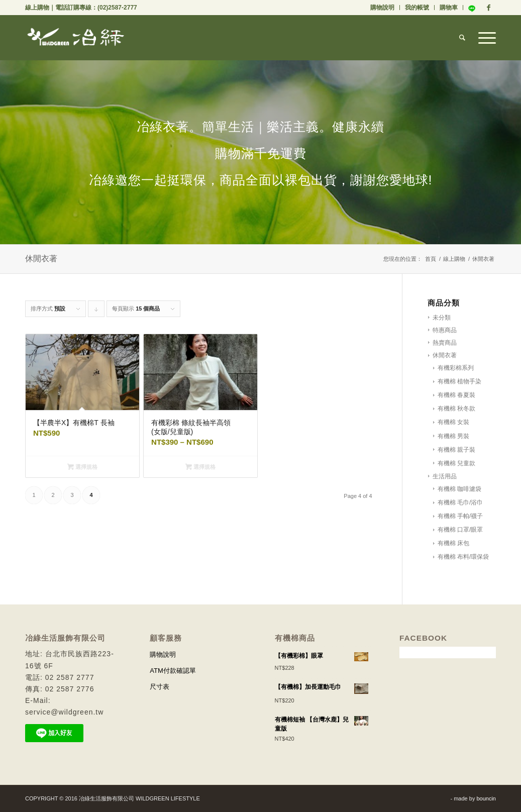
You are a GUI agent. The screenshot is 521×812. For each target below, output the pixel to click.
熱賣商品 (445, 343)
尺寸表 (160, 687)
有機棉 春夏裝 (456, 395)
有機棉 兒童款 (456, 463)
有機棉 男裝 (453, 436)
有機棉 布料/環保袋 (463, 557)
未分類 (442, 318)
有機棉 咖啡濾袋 (459, 489)
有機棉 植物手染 (459, 381)
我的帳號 (417, 8)
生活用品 (445, 476)
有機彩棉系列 (456, 368)
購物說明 (382, 8)
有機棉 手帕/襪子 (460, 516)
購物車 (449, 8)
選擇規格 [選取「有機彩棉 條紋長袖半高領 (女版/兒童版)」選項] (200, 467)
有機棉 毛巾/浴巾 (460, 502)
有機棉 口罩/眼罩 (460, 530)
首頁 (431, 259)
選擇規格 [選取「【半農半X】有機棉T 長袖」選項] (82, 467)
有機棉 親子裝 (456, 450)
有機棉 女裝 (453, 422)
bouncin (486, 798)
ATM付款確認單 (173, 671)
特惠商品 (445, 330)
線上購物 (37, 8)
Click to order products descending (96, 311)
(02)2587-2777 (117, 8)
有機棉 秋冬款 (456, 409)
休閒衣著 (445, 355)
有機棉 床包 (453, 543)
